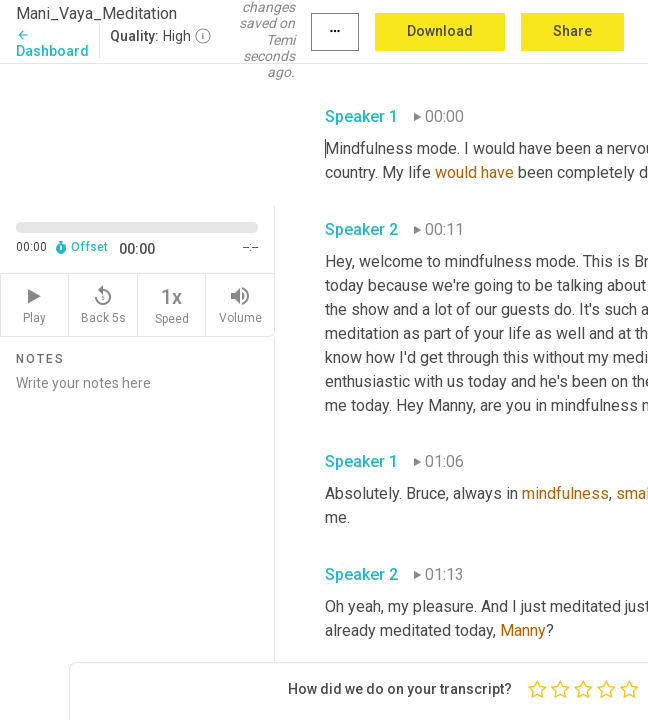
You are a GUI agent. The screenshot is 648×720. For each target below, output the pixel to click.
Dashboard (52, 43)
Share (572, 31)
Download (440, 31)
